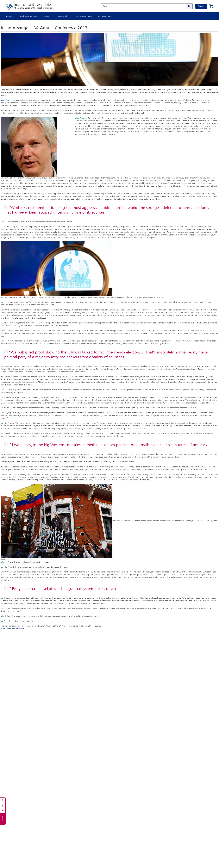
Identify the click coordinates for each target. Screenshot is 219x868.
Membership (63, 16)
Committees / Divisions (27, 16)
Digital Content (105, 16)
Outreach (47, 16)
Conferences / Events (83, 16)
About (9, 16)
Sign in (201, 6)
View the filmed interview (12, 629)
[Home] (32, 6)
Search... (107, 6)
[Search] (189, 6)
